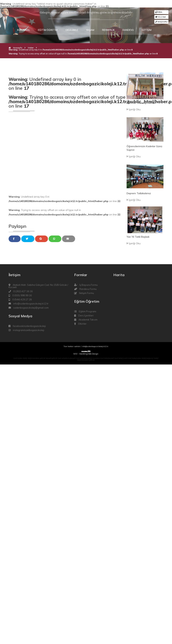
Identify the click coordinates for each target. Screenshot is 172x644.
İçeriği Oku (134, 109)
